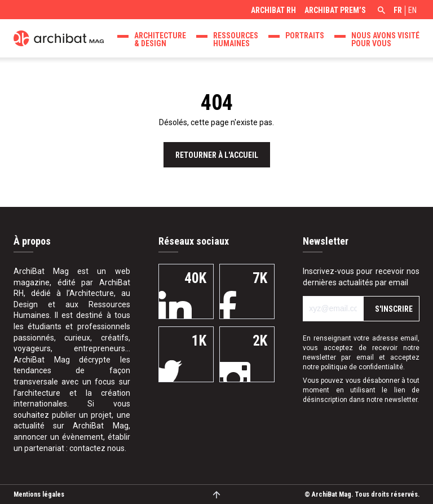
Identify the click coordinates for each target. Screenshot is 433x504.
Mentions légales (39, 494)
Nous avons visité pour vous (385, 39)
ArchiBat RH (273, 10)
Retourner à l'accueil (217, 155)
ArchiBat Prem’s (335, 10)
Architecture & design (160, 39)
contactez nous (97, 448)
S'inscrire (394, 309)
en (412, 10)
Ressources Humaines (236, 39)
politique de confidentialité (362, 367)
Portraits (305, 36)
